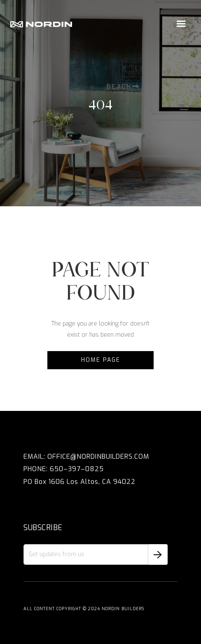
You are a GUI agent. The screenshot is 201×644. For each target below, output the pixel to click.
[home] (41, 24)
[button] (181, 24)
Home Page (101, 360)
